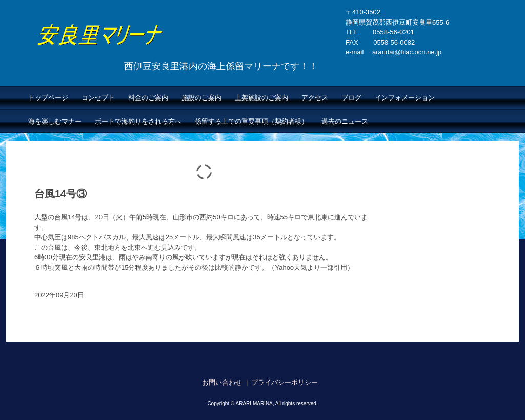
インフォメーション (405, 98)
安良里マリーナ (158, 53)
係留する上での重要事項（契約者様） (251, 121)
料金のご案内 (148, 98)
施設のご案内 (201, 98)
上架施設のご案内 (261, 98)
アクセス (315, 98)
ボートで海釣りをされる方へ (138, 121)
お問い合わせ (222, 382)
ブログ (351, 98)
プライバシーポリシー (285, 382)
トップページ (48, 98)
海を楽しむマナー (55, 121)
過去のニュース (345, 121)
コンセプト (98, 98)
